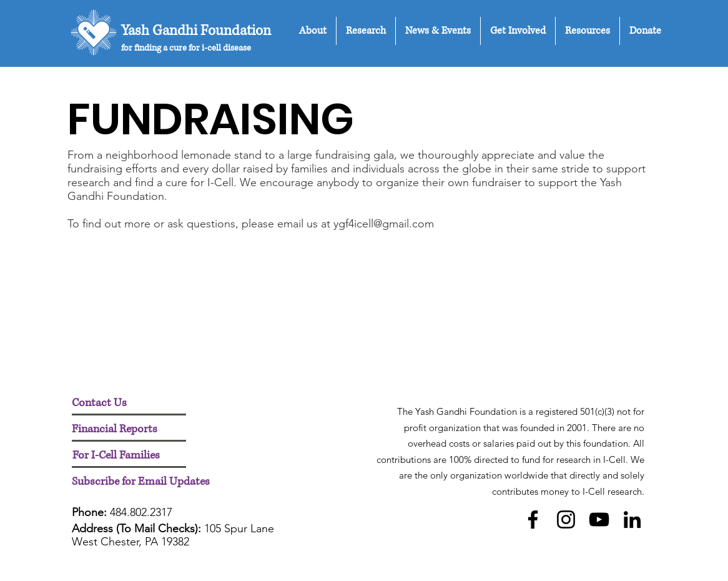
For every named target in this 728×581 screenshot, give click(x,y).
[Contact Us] (99, 403)
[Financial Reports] (115, 429)
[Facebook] (533, 519)
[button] (313, 31)
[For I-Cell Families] (116, 455)
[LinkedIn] (632, 519)
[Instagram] (566, 519)
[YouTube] (599, 519)
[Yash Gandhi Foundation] (199, 31)
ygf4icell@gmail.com (384, 224)
